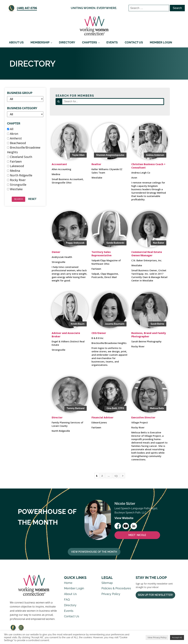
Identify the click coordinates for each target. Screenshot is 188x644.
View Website (124, 518)
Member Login (161, 42)
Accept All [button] (177, 637)
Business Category (22, 108)
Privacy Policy (111, 594)
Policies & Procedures (116, 588)
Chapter (14, 123)
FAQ (67, 600)
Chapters (90, 42)
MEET (137, 535)
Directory (67, 42)
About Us (16, 42)
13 (116, 476)
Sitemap (107, 583)
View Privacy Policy (157, 637)
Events (112, 42)
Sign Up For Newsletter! (155, 595)
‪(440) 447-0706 (27, 8)
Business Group (20, 93)
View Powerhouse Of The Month (94, 552)
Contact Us (134, 42)
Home (68, 583)
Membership (40, 42)
